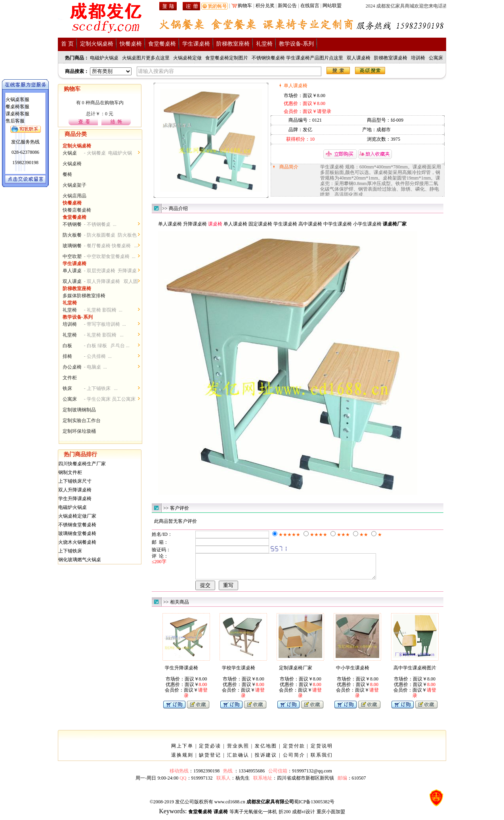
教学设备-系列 (297, 44)
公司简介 (294, 760)
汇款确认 (238, 760)
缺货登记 (210, 760)
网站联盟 (332, 6)
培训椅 (418, 58)
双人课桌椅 (359, 58)
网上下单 (182, 751)
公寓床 (436, 58)
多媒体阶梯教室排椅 (84, 296)
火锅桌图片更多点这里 (146, 58)
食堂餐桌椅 (162, 44)
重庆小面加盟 (331, 816)
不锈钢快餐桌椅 (268, 58)
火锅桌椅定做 (187, 58)
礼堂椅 (264, 44)
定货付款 (294, 751)
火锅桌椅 (72, 164)
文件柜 (70, 378)
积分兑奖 (265, 6)
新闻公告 (287, 6)
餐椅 (67, 174)
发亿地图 (266, 751)
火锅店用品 (74, 196)
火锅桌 (70, 153)
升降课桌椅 (195, 224)
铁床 (67, 388)
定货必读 (210, 751)
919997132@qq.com (312, 776)
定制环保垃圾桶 (79, 431)
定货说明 (322, 751)
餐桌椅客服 (17, 107)
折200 (284, 816)
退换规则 (182, 760)
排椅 (67, 356)
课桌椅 (240, 224)
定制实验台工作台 (82, 421)
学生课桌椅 (196, 44)
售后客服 (15, 121)
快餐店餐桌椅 (77, 210)
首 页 (67, 44)
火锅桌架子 (74, 185)
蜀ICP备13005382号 (314, 807)
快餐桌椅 (131, 44)
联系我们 (322, 760)
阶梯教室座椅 (233, 44)
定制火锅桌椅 (97, 44)
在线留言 (310, 6)
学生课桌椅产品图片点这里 (315, 58)
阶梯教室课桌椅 (391, 58)
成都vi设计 (303, 816)
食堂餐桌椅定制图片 (227, 58)
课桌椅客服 (17, 114)
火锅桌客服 (17, 99)
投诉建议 (266, 760)
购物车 (245, 6)
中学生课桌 (335, 224)
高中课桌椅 (310, 224)
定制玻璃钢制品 (79, 410)
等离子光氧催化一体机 (253, 816)
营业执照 (238, 751)
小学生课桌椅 (367, 224)
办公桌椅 (72, 367)
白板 (67, 346)
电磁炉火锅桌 (104, 58)
